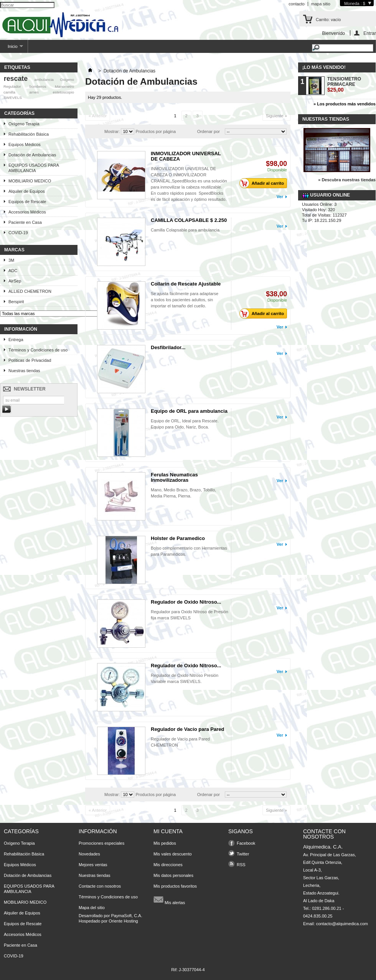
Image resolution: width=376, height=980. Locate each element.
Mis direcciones (168, 865)
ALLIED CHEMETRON (30, 291)
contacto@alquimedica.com (342, 924)
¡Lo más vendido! (324, 67)
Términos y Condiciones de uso (38, 350)
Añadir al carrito (264, 183)
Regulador (12, 86)
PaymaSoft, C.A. (126, 916)
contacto (297, 4)
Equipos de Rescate (27, 202)
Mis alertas (169, 900)
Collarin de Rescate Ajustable (186, 284)
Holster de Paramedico (178, 538)
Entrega (16, 340)
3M (11, 260)
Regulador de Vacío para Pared (187, 729)
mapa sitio (321, 4)
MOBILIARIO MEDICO (30, 181)
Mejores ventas (93, 865)
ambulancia (44, 80)
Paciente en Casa (25, 222)
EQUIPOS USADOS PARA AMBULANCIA (34, 168)
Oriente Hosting (123, 921)
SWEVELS (13, 98)
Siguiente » (276, 116)
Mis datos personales (173, 875)
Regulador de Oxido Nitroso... (186, 602)
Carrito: (328, 20)
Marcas (14, 250)
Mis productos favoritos (175, 886)
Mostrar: (112, 131)
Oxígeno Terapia (24, 124)
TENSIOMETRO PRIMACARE (344, 85)
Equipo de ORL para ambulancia (189, 411)
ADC (13, 271)
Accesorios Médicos (27, 212)
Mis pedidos (165, 843)
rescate (16, 79)
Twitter (243, 854)
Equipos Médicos (25, 144)
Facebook (246, 843)
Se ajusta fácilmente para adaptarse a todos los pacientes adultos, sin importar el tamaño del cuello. (185, 300)
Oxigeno (67, 80)
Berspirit (16, 302)
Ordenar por (209, 131)
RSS (241, 865)
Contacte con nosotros (100, 886)
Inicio (12, 48)
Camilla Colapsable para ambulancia (185, 230)
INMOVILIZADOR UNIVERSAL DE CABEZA (186, 156)
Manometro (64, 86)
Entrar (370, 33)
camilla (9, 92)
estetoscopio (63, 92)
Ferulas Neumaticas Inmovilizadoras (174, 477)
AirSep (15, 281)
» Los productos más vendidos (345, 104)
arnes (34, 92)
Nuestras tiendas (24, 371)
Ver (280, 197)
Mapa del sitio (92, 908)
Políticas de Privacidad (30, 360)
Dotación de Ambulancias (32, 155)
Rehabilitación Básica (29, 134)
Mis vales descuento (173, 854)
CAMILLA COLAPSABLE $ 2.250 (189, 220)
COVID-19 (18, 233)
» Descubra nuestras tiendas (347, 180)
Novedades (89, 854)
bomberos (38, 86)
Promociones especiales (101, 843)
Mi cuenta (168, 831)
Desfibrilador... (168, 347)
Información (21, 329)
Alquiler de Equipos (27, 191)
